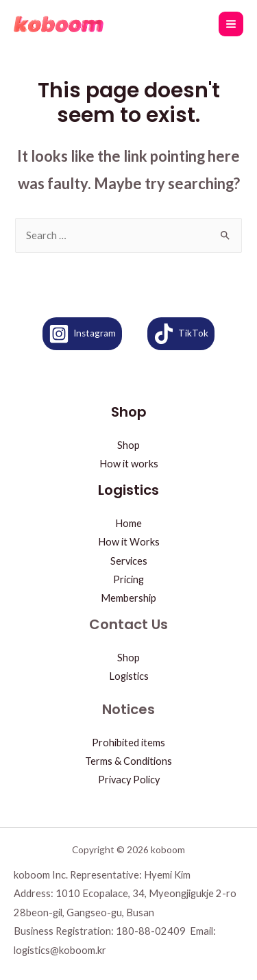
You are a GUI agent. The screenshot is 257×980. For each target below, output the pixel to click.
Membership (128, 598)
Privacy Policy (129, 780)
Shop (128, 445)
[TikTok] (181, 334)
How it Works (129, 542)
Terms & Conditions (128, 761)
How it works (129, 464)
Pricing (128, 579)
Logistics (129, 676)
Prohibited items (128, 743)
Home (128, 523)
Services (129, 561)
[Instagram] (82, 334)
